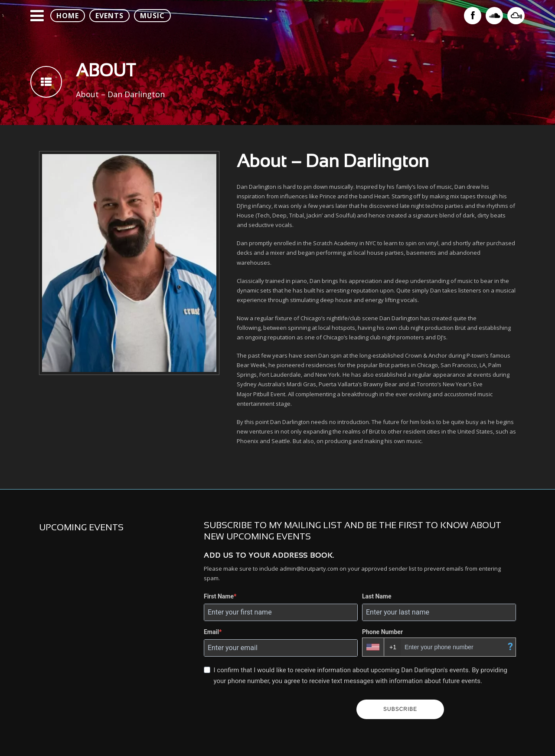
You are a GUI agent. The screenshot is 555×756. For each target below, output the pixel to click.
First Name (219, 596)
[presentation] (277, 710)
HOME (68, 16)
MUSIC (152, 16)
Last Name (377, 596)
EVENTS (109, 16)
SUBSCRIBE (400, 709)
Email (211, 632)
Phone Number (382, 632)
